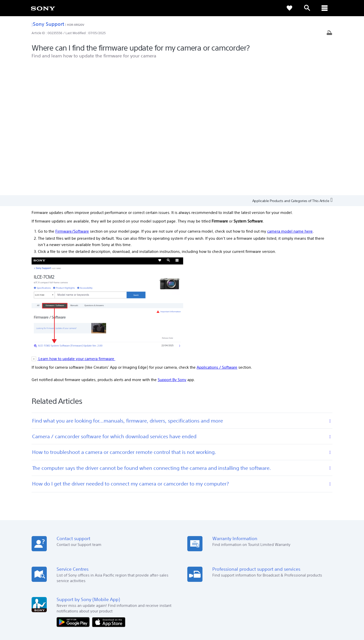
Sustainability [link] (300, 576)
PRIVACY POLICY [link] (76, 612)
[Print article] (329, 33)
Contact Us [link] (323, 576)
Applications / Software (217, 237)
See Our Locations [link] (47, 544)
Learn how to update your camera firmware (76, 228)
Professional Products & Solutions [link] (233, 576)
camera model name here (290, 101)
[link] (43, 8)
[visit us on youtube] (326, 588)
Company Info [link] (274, 576)
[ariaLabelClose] (325, 8)
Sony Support (48, 24)
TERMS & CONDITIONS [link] (48, 612)
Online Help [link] (145, 544)
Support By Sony (172, 249)
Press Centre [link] (255, 544)
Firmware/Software (72, 101)
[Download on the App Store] (109, 491)
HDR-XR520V (76, 25)
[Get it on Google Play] (74, 491)
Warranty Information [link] (153, 551)
